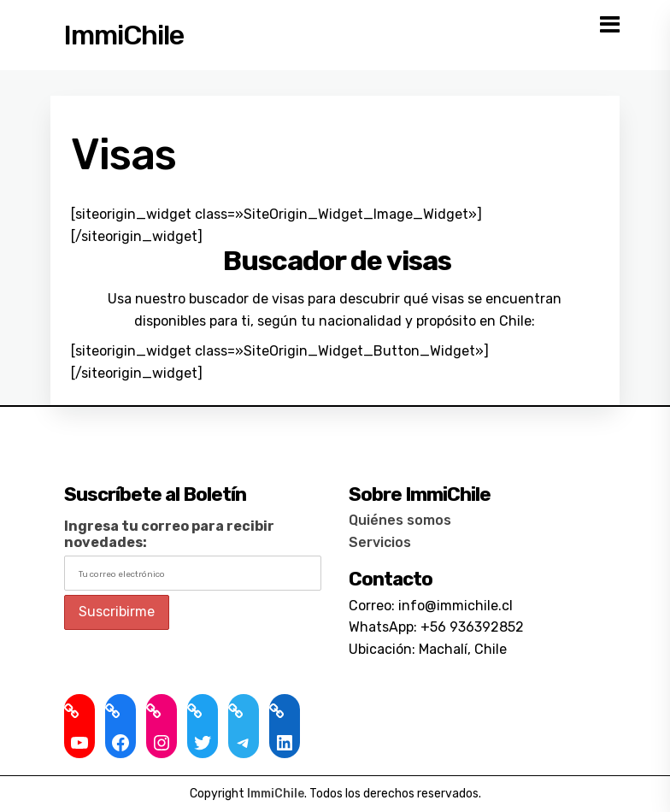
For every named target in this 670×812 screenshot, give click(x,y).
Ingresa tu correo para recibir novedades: (169, 534)
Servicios (380, 542)
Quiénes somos (400, 520)
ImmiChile (124, 35)
